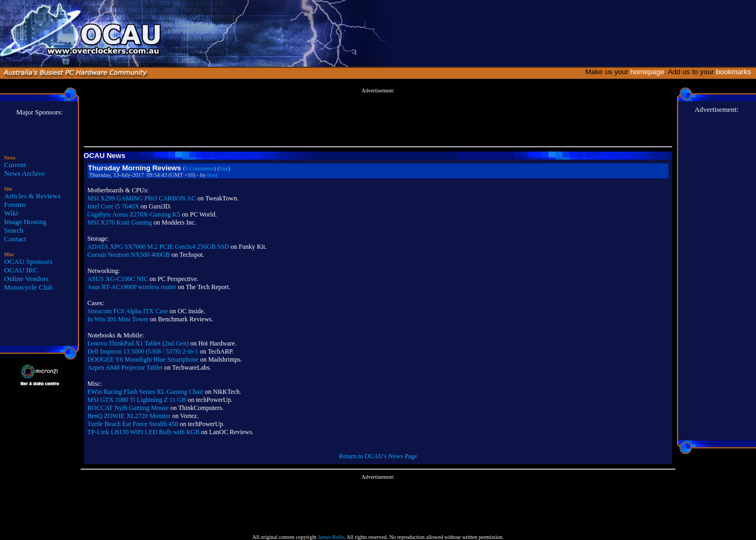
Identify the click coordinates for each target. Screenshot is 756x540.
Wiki (11, 213)
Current (15, 165)
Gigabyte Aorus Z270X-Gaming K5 (134, 214)
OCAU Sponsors (28, 261)
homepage (647, 72)
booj (213, 175)
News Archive (25, 173)
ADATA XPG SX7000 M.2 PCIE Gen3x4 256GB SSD (159, 247)
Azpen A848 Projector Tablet (125, 368)
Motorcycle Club (29, 287)
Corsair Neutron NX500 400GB (129, 255)
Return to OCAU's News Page (378, 456)
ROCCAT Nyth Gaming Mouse (128, 408)
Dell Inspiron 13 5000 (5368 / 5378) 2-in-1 (143, 351)
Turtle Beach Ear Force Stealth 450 (133, 424)
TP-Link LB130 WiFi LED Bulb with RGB (144, 432)
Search (14, 230)
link (224, 168)
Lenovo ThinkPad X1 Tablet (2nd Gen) (138, 343)
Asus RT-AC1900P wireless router (132, 287)
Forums (15, 204)
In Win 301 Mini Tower (118, 319)
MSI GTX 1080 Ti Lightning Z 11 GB (137, 400)
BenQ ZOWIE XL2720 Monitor (129, 416)
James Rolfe (331, 537)
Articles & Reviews (33, 196)
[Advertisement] (378, 118)
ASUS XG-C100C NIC (118, 279)
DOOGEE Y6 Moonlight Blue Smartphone (143, 359)
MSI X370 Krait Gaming (120, 222)
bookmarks (735, 72)
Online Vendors (27, 279)
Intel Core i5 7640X (113, 206)
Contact (15, 239)
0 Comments (199, 168)
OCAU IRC (21, 270)
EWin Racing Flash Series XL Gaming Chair (146, 392)
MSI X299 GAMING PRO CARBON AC (142, 198)
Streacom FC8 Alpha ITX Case (128, 311)
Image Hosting (26, 222)
